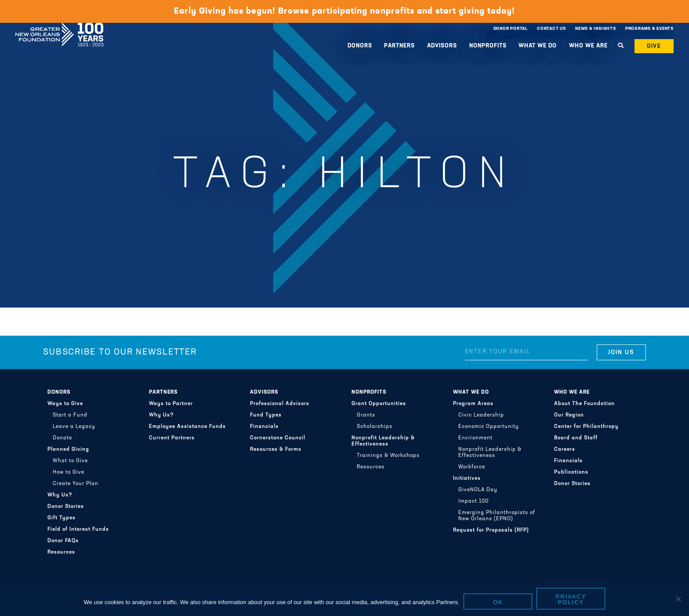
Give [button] (654, 46)
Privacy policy (571, 599)
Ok (498, 602)
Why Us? (60, 495)
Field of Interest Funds (78, 529)
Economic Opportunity (489, 427)
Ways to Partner (171, 404)
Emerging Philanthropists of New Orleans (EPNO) (497, 516)
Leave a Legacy (74, 427)
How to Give (69, 472)
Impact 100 (473, 501)
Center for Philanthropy (586, 427)
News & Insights (596, 29)
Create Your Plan (76, 484)
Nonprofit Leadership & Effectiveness (383, 441)
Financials (264, 427)
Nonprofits (488, 46)
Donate (62, 438)
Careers (565, 449)
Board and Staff (576, 438)
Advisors (442, 46)
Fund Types (266, 415)
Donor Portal (511, 29)
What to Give (70, 461)
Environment (475, 438)
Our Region (569, 415)
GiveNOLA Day (478, 490)
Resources (61, 552)
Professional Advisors (280, 404)
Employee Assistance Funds (187, 427)
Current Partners (172, 438)
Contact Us (551, 29)
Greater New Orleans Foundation (59, 27)
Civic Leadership (481, 415)
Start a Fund (70, 415)
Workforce (472, 467)
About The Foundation (584, 404)
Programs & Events (649, 29)
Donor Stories (66, 507)
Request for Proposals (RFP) (491, 530)
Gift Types (62, 518)
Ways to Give (65, 404)
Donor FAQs (63, 541)
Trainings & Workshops (388, 456)
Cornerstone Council (278, 438)
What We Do (538, 46)
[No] (678, 599)
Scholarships (375, 427)
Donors (360, 46)
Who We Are (588, 46)
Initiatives (467, 478)
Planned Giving (68, 449)
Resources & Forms (276, 449)
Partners (399, 46)
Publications (571, 472)
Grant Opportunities (379, 404)
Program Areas (473, 404)
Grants (366, 415)
